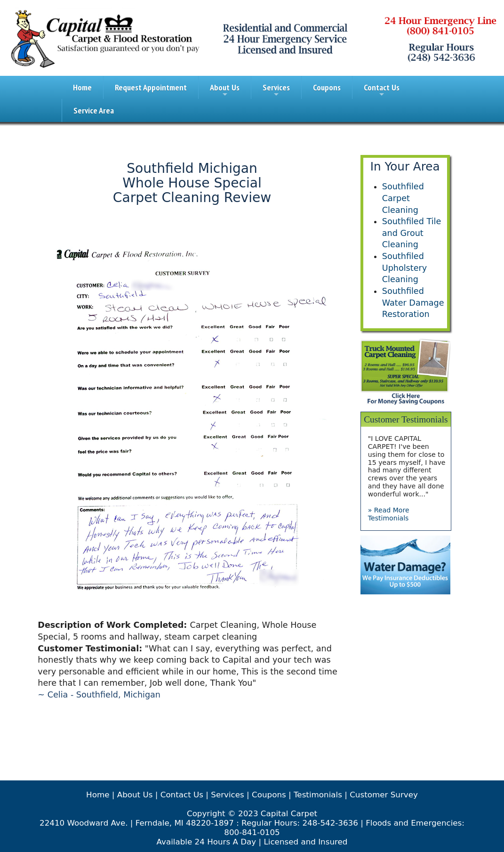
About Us (225, 90)
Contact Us (382, 90)
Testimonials (318, 795)
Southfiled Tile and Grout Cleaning (412, 233)
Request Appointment (151, 87)
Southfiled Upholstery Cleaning (404, 268)
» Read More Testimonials (389, 514)
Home (82, 87)
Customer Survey (384, 795)
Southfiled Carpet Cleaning (403, 198)
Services (276, 90)
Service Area (94, 110)
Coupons (327, 87)
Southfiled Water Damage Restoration (413, 303)
